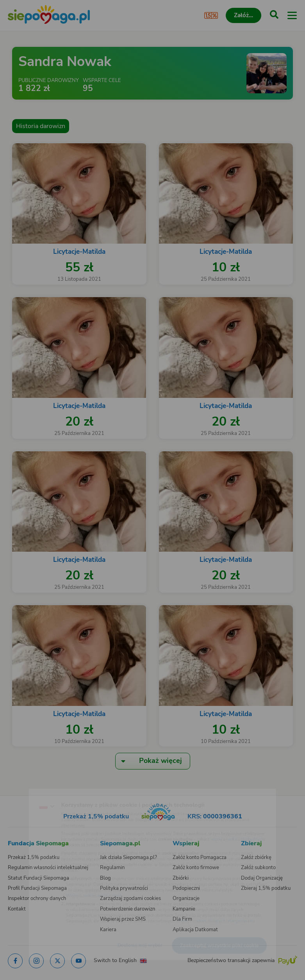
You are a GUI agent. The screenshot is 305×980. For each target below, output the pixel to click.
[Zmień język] (22, 791)
